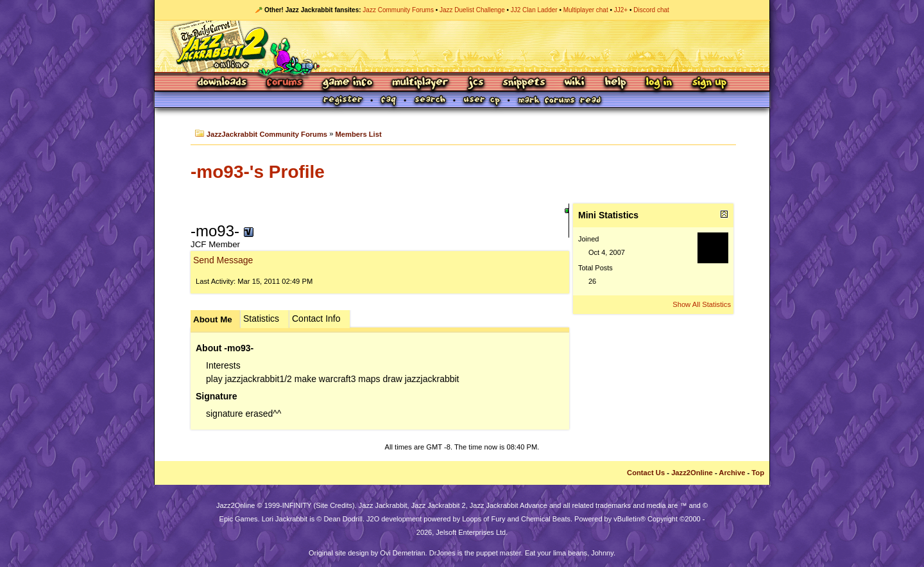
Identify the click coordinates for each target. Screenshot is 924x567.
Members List (359, 134)
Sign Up (709, 83)
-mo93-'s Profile (258, 172)
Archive (732, 473)
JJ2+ (621, 10)
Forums (285, 83)
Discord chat (651, 10)
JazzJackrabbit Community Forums (267, 134)
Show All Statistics (702, 304)
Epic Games (239, 519)
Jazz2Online (692, 473)
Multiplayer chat (586, 10)
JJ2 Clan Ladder (534, 10)
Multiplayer (420, 83)
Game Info (347, 83)
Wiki (575, 83)
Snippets (524, 83)
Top (758, 473)
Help (615, 83)
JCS (476, 83)
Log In (659, 83)
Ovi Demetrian (402, 553)
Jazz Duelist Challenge (472, 10)
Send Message (223, 260)
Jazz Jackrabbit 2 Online (462, 46)
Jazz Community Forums (398, 10)
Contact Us (646, 473)
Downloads (223, 83)
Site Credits (334, 505)
